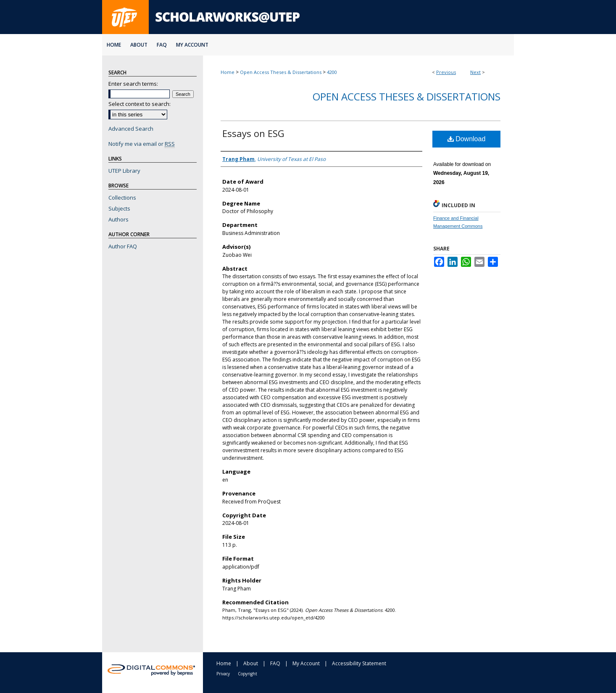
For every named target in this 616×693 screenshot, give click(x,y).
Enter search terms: (133, 84)
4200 (332, 72)
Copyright (247, 674)
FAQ (275, 663)
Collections (122, 198)
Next (475, 72)
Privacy (223, 674)
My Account (306, 663)
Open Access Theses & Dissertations (281, 72)
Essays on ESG (253, 133)
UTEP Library (124, 171)
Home (228, 72)
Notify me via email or (142, 144)
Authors (118, 219)
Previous (446, 72)
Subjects (119, 208)
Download (467, 139)
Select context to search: (140, 104)
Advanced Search (131, 129)
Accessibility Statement (359, 663)
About (251, 663)
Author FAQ (123, 246)
